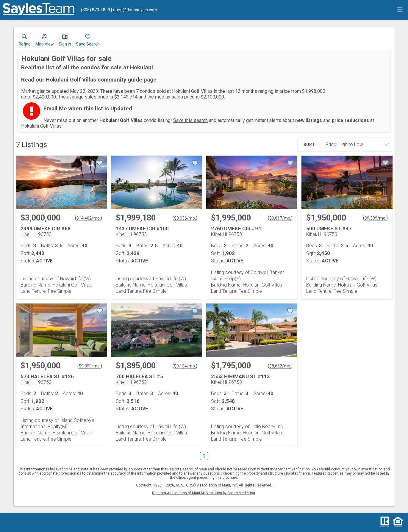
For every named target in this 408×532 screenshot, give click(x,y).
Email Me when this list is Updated (88, 109)
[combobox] (355, 145)
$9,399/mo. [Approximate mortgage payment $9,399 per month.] (375, 218)
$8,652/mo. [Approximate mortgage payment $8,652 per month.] (280, 366)
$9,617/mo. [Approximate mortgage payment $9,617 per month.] (280, 218)
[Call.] (96, 10)
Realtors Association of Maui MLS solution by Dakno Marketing (204, 493)
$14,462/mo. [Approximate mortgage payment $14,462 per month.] (89, 218)
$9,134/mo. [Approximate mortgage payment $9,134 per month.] (185, 366)
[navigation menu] (400, 10)
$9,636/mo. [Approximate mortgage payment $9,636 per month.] (185, 218)
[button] (45, 41)
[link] (25, 41)
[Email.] (134, 10)
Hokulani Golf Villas (71, 80)
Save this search (190, 120)
